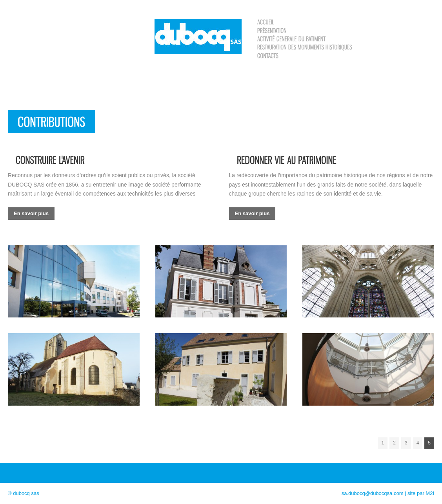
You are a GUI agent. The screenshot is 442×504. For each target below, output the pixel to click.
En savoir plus (31, 213)
